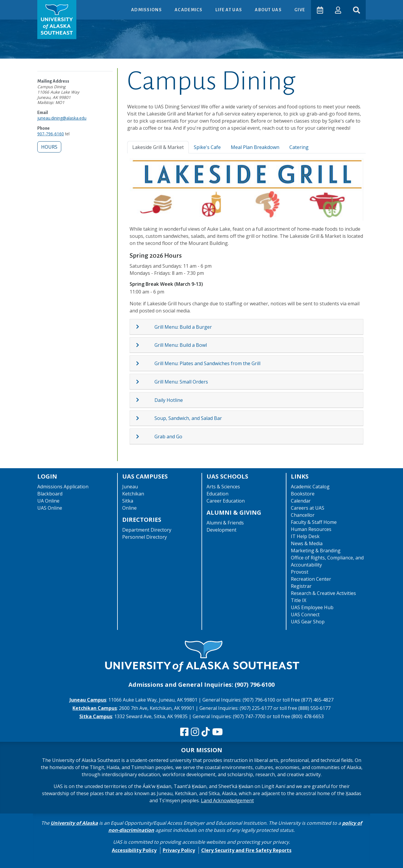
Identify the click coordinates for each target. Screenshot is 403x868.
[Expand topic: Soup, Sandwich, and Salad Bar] (145, 418)
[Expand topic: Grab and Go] (145, 437)
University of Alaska (74, 823)
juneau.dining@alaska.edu (62, 118)
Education (217, 494)
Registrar (301, 586)
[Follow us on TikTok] (206, 732)
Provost (300, 572)
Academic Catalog (310, 487)
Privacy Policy (179, 850)
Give (299, 10)
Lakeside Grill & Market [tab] (158, 147)
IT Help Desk (305, 536)
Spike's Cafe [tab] (207, 147)
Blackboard (50, 494)
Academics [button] (189, 10)
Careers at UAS (308, 508)
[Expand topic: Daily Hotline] (145, 400)
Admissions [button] (147, 10)
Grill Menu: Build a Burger (183, 327)
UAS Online (50, 508)
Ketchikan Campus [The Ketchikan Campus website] (95, 708)
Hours (49, 147)
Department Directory (147, 530)
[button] (338, 10)
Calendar (301, 501)
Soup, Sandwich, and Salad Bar (188, 418)
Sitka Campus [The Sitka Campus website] (96, 716)
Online (129, 508)
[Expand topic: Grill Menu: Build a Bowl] (145, 345)
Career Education (226, 501)
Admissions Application (63, 487)
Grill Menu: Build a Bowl (181, 345)
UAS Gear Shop (308, 622)
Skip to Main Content (28, 6)
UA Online (48, 501)
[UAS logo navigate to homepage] (57, 20)
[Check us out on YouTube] (217, 732)
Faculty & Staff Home (314, 522)
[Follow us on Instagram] (195, 732)
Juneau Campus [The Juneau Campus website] (88, 700)
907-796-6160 (51, 134)
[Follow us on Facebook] (184, 732)
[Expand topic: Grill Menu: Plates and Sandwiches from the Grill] (145, 363)
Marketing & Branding (316, 551)
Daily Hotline (169, 400)
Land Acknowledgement (227, 800)
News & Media (307, 543)
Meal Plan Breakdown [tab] (255, 147)
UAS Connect (305, 615)
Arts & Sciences (223, 487)
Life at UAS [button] (229, 10)
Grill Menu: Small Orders (181, 382)
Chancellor (303, 515)
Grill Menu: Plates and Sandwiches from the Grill (207, 363)
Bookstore (303, 494)
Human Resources (311, 529)
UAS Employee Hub (312, 607)
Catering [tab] (299, 147)
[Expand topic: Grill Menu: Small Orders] (145, 382)
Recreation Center (311, 579)
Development (221, 530)
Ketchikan (133, 494)
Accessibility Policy (134, 850)
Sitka (128, 501)
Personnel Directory (145, 537)
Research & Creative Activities (323, 593)
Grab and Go (168, 437)
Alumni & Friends (225, 523)
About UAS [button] (268, 10)
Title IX (299, 600)
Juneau (130, 487)
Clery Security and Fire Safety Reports (246, 850)
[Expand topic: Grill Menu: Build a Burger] (145, 327)
